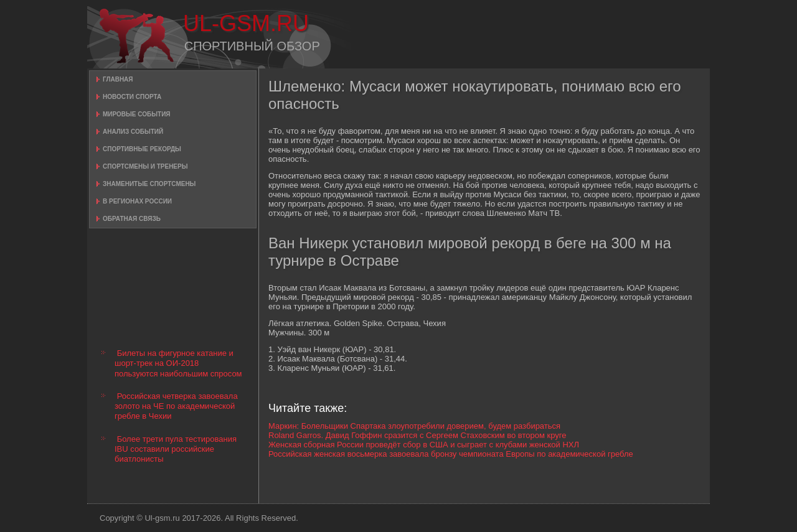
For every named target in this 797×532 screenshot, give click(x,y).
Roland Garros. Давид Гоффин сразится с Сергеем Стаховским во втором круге (417, 435)
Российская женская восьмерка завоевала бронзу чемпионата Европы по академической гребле (451, 454)
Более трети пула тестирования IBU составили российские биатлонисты (176, 449)
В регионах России (137, 201)
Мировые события (137, 114)
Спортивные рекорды (142, 149)
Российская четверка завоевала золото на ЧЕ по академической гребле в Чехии (176, 406)
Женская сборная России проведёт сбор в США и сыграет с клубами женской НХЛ (424, 445)
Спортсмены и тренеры (145, 166)
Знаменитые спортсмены (149, 184)
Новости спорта (132, 97)
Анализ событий (133, 132)
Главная (118, 79)
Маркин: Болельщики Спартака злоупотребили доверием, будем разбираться (414, 426)
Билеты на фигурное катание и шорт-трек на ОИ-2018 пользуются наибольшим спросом (178, 363)
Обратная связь (132, 219)
